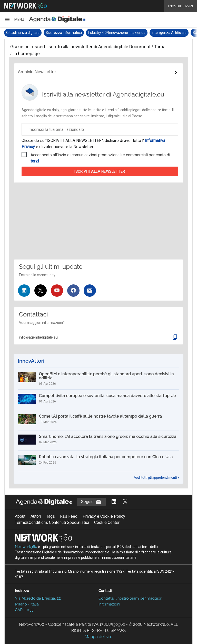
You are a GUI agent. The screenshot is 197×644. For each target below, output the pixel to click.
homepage (29, 54)
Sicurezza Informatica (64, 33)
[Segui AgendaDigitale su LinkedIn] (114, 502)
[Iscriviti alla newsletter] (90, 291)
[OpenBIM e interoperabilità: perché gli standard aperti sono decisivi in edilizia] (99, 379)
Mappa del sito (98, 637)
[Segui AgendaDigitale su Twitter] (125, 502)
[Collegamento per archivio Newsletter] (99, 73)
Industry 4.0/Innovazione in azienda (117, 33)
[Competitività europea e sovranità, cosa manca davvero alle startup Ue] (99, 400)
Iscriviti (100, 171)
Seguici (91, 502)
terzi (35, 161)
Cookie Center (107, 522)
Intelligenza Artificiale (169, 33)
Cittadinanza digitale (23, 33)
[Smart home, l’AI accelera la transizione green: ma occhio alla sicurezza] (99, 440)
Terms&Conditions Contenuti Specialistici (52, 522)
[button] (14, 20)
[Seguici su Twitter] (41, 291)
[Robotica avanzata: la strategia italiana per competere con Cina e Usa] (99, 461)
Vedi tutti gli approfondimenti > (157, 478)
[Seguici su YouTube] (57, 291)
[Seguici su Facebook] (73, 291)
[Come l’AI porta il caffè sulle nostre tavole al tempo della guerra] (99, 420)
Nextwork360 (26, 547)
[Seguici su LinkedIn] (24, 291)
